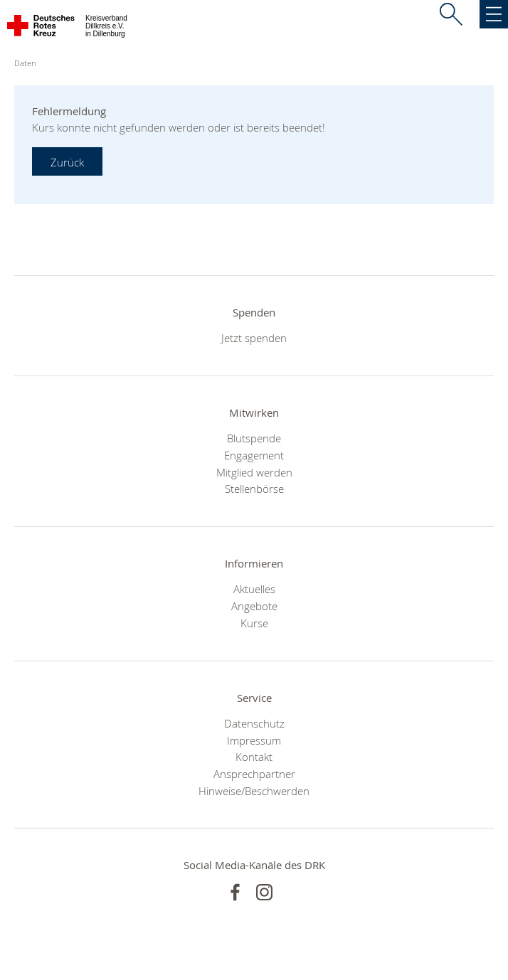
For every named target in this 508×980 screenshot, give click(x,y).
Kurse (254, 623)
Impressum (254, 740)
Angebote (254, 606)
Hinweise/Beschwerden (254, 791)
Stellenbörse (254, 489)
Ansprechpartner (254, 774)
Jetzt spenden (254, 338)
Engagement (254, 455)
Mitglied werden (254, 472)
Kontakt (254, 757)
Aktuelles (254, 589)
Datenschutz (254, 723)
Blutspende (254, 438)
